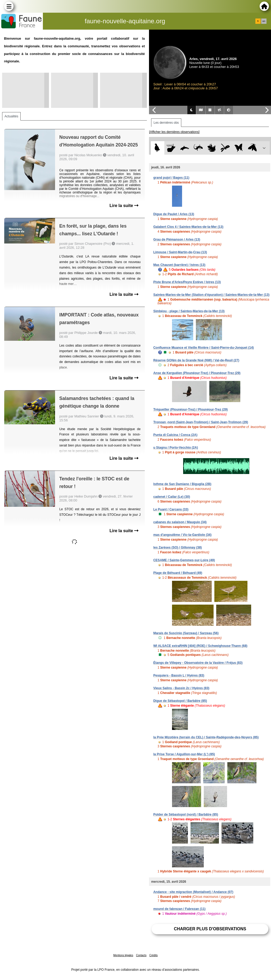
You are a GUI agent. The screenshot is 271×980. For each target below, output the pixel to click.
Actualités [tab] (11, 116)
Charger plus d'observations (210, 929)
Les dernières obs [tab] (166, 123)
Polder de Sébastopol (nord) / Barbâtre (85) (186, 815)
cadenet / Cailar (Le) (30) (172, 497)
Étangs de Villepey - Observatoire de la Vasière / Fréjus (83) (198, 663)
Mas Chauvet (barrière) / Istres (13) (179, 265)
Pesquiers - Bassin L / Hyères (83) (179, 675)
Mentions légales (123, 955)
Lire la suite (124, 206)
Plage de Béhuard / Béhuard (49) (178, 573)
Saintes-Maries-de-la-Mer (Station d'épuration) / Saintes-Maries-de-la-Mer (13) (211, 295)
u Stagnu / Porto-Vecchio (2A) (176, 448)
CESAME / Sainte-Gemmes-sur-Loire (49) (184, 560)
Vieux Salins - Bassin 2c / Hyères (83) (181, 688)
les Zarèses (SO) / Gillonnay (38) (177, 547)
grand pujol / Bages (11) (171, 178)
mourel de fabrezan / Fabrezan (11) (179, 909)
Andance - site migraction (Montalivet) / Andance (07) (193, 892)
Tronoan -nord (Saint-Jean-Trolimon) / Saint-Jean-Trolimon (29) (201, 422)
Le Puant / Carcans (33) (171, 509)
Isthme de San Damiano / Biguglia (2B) (182, 484)
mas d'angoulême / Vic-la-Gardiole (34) (182, 535)
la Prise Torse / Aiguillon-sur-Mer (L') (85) (184, 754)
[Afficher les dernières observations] (174, 132)
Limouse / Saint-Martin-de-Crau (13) (180, 252)
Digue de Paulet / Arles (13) (174, 214)
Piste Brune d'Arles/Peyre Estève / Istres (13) (187, 282)
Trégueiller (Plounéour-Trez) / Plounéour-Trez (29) (190, 410)
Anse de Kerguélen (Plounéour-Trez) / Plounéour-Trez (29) (197, 373)
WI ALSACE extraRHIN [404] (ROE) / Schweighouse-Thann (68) (200, 646)
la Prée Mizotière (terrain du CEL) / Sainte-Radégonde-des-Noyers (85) (206, 737)
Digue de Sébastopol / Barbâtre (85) (180, 701)
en (264, 21)
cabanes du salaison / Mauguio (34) (180, 522)
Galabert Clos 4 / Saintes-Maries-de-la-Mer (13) (188, 227)
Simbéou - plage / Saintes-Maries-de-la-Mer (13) (189, 311)
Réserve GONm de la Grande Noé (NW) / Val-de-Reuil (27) (196, 360)
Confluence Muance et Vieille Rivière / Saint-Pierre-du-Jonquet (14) (204, 348)
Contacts (141, 955)
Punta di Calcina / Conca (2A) (175, 435)
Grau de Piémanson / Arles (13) (177, 240)
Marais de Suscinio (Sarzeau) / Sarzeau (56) (186, 633)
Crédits (153, 955)
